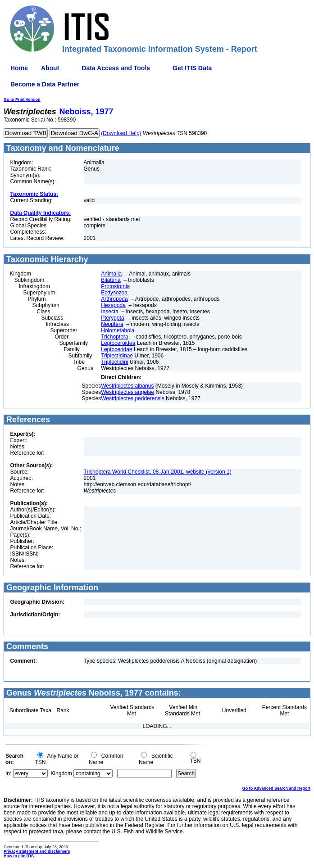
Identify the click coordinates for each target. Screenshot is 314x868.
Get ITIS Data (192, 68)
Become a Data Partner (45, 84)
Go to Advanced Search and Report (276, 788)
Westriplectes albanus (127, 386)
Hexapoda (113, 305)
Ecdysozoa (114, 293)
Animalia (111, 274)
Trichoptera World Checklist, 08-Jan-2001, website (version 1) (158, 472)
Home (19, 68)
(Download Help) (121, 133)
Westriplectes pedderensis (133, 398)
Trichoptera (114, 337)
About (50, 68)
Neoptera (112, 324)
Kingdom (61, 773)
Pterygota (112, 318)
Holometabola (118, 330)
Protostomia (115, 286)
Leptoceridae (116, 349)
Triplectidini (114, 362)
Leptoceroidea (118, 343)
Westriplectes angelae (127, 392)
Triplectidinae (117, 356)
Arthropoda (114, 299)
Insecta (110, 312)
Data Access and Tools (116, 68)
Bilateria (111, 280)
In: (8, 773)
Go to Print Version (22, 99)
